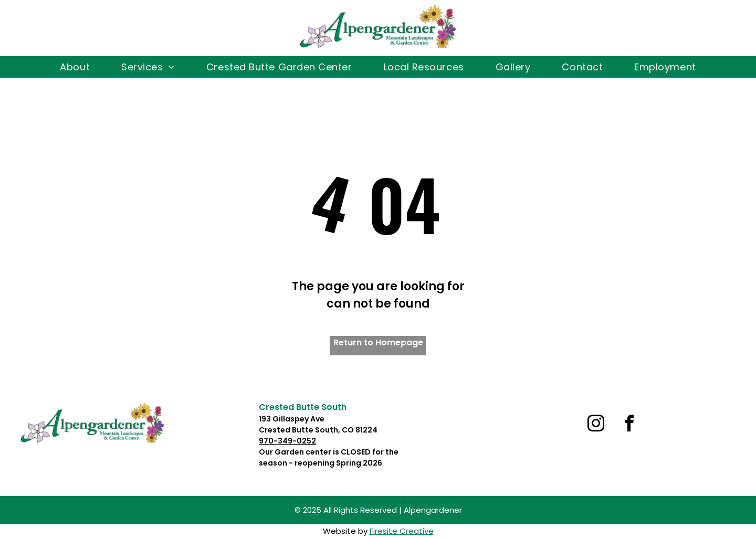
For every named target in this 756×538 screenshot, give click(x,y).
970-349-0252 (287, 441)
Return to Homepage (378, 342)
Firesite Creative (402, 531)
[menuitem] (75, 67)
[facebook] (629, 425)
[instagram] (596, 425)
